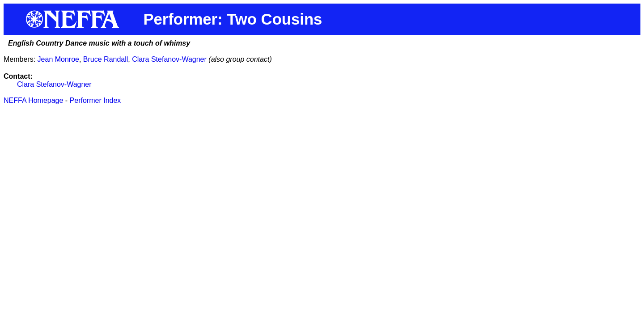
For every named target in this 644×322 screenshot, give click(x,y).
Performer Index (95, 100)
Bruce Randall (106, 59)
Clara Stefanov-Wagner (169, 59)
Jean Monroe (58, 59)
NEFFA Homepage (33, 100)
